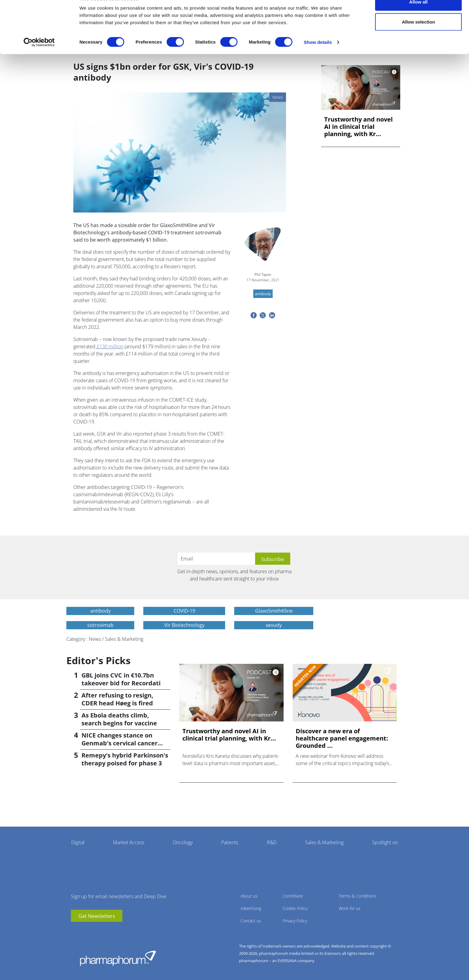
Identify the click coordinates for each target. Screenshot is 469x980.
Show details (318, 56)
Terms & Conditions (358, 896)
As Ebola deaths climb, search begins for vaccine (119, 719)
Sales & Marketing (324, 842)
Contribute (293, 896)
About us (249, 896)
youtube (75, 931)
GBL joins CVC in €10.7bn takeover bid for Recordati (121, 679)
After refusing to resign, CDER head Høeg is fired (117, 699)
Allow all (419, 16)
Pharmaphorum (118, 958)
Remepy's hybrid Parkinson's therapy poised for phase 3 (125, 759)
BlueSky (94, 931)
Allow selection (418, 36)
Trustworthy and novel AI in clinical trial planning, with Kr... (358, 127)
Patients (230, 842)
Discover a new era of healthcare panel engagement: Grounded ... (342, 738)
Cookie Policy (295, 908)
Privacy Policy (295, 921)
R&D (272, 842)
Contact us (251, 921)
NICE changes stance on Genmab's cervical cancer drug (120, 743)
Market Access (129, 842)
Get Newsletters (97, 916)
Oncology (183, 842)
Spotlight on (385, 842)
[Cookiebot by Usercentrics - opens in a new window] (39, 56)
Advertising (251, 908)
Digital (78, 842)
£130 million (109, 346)
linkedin (85, 931)
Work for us (350, 908)
